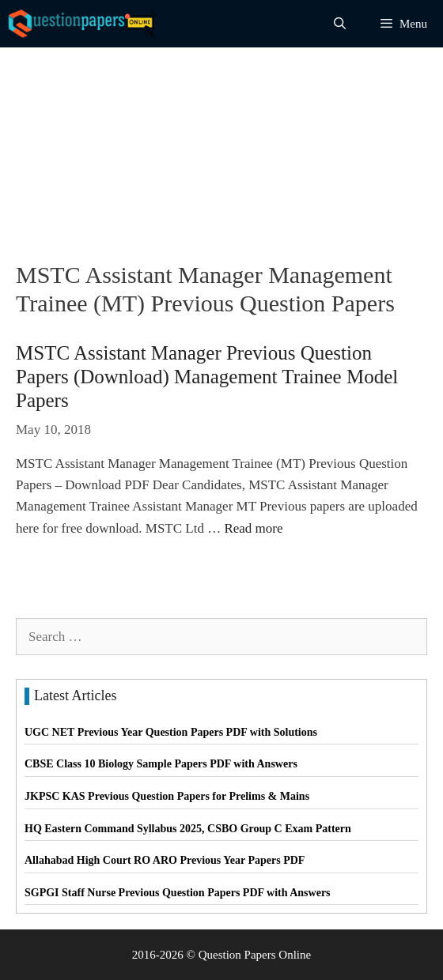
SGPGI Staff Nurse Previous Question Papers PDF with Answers (178, 893)
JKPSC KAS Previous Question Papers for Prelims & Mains (167, 796)
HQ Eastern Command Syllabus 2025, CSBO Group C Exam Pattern (188, 829)
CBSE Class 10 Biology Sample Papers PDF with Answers (161, 764)
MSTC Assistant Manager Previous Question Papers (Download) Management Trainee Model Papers (207, 377)
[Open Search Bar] (340, 24)
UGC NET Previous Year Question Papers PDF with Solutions (171, 732)
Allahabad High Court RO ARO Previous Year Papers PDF (165, 860)
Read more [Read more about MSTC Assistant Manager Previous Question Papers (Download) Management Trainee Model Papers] (253, 528)
